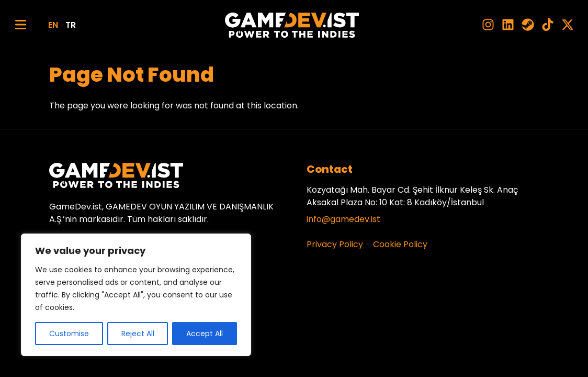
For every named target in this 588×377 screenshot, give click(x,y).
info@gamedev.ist (343, 219)
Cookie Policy (400, 244)
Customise (69, 334)
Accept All (205, 334)
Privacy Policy (335, 244)
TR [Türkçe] (71, 25)
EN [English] (53, 25)
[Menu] (21, 25)
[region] (136, 295)
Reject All (138, 334)
